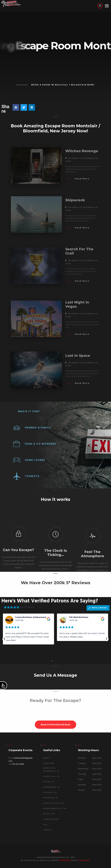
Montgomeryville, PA (55, 809)
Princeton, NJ (51, 798)
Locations (49, 763)
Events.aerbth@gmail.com (21, 760)
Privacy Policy (65, 860)
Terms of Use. (84, 860)
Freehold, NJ (50, 793)
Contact (48, 830)
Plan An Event (51, 819)
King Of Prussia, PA (54, 803)
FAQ (45, 825)
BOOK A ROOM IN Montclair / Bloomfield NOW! (63, 85)
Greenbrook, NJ (52, 787)
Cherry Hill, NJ (51, 777)
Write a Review (97, 608)
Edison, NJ (49, 782)
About (47, 758)
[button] (16, 107)
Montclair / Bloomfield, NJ (51, 770)
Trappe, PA (49, 814)
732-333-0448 (18, 764)
